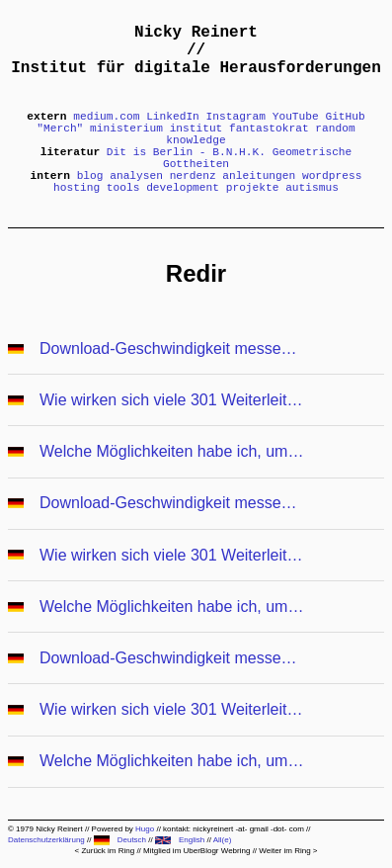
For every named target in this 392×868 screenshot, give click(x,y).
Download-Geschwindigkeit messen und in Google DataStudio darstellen (172, 348)
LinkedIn (173, 117)
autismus (312, 188)
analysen (136, 176)
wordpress (332, 176)
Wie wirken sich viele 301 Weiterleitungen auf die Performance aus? (172, 400)
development (183, 188)
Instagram (236, 117)
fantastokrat (269, 129)
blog (90, 176)
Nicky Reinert (196, 33)
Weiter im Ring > (288, 851)
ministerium (126, 129)
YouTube (296, 117)
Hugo (145, 829)
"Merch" (60, 129)
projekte (253, 188)
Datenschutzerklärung (46, 840)
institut (196, 129)
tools (123, 188)
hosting (77, 188)
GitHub (345, 117)
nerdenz (193, 176)
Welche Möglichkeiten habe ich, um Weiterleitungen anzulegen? (172, 451)
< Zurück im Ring (104, 851)
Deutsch (120, 840)
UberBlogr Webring (217, 851)
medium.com (106, 117)
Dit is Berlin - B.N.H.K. (186, 152)
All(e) (223, 840)
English (180, 840)
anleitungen (259, 176)
